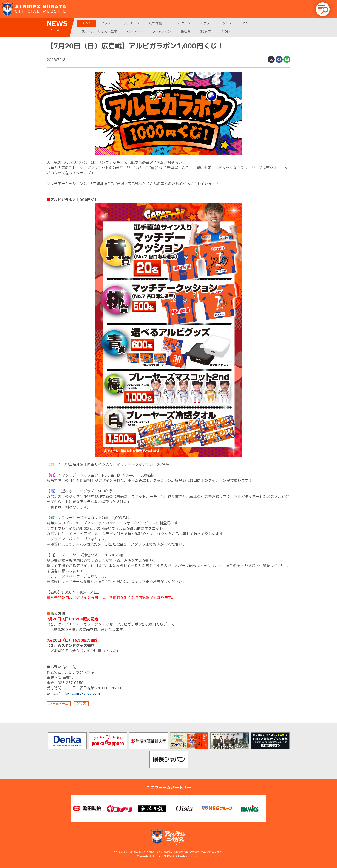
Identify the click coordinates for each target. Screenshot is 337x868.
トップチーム (130, 23)
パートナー (135, 32)
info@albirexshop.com (81, 694)
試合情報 (155, 23)
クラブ (106, 23)
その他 (225, 32)
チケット (206, 23)
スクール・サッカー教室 (99, 32)
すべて (86, 23)
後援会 (186, 32)
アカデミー (250, 23)
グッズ (227, 23)
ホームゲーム (181, 23)
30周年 (206, 32)
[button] (323, 9)
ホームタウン (162, 32)
